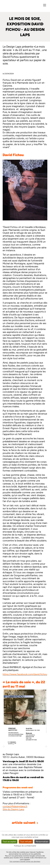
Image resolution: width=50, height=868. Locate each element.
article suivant (25, 823)
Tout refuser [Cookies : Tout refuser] (26, 842)
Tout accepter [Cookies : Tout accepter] (9, 842)
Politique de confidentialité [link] (25, 846)
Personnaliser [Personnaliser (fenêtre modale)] (42, 842)
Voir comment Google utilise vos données (25, 861)
